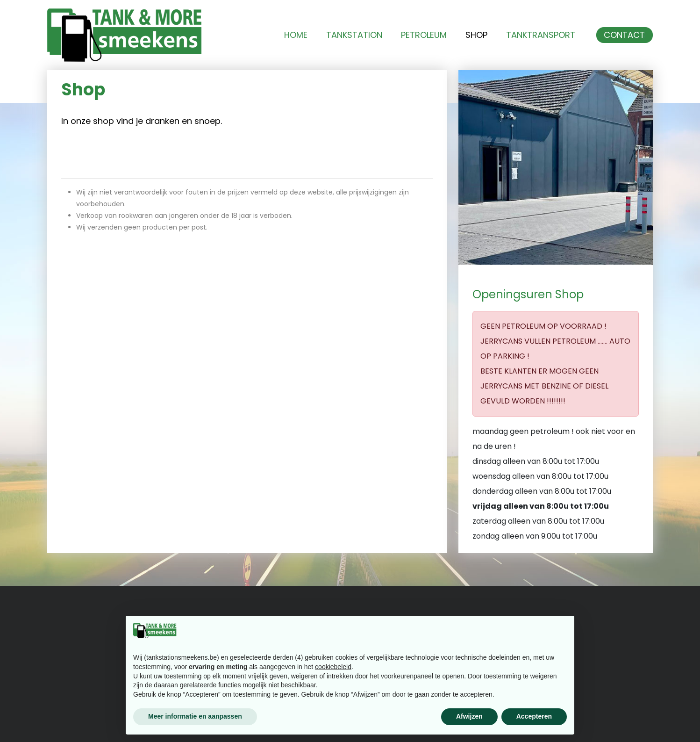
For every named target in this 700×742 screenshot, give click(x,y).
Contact (624, 35)
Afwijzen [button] (469, 716)
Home (296, 35)
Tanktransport (541, 35)
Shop (476, 35)
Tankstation (354, 35)
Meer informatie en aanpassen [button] (195, 716)
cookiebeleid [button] (333, 667)
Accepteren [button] (534, 716)
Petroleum (424, 35)
